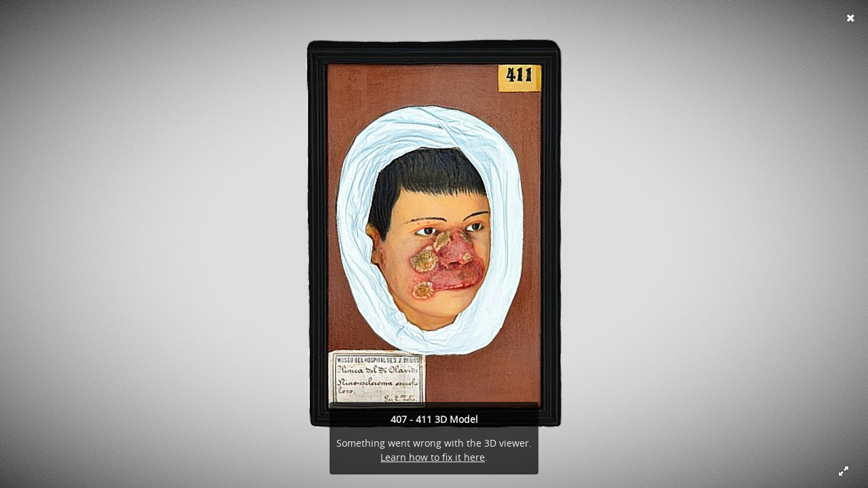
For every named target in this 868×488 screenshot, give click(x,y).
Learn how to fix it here (433, 457)
